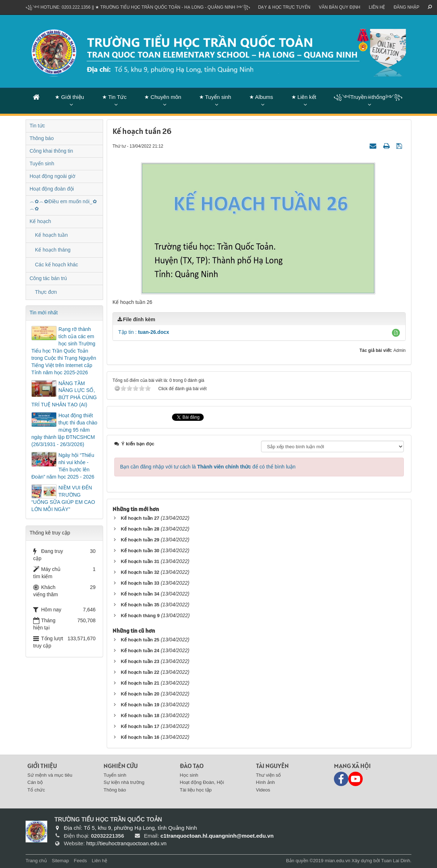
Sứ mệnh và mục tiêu (50, 775)
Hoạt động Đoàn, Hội (202, 782)
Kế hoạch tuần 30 (140, 551)
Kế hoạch (40, 221)
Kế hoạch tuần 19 (140, 705)
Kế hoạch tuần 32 (140, 572)
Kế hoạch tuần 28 (140, 529)
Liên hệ (377, 7)
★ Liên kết (304, 97)
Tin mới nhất (44, 313)
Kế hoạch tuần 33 (140, 583)
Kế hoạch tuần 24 (140, 651)
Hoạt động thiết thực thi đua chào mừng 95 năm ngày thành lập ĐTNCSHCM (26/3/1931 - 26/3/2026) (64, 430)
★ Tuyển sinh (215, 97)
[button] (396, 333)
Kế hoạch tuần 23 (140, 661)
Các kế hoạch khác (57, 265)
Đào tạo (192, 766)
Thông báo (42, 138)
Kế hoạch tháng (53, 250)
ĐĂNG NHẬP (407, 7)
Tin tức (37, 126)
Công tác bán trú (48, 278)
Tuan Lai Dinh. (396, 861)
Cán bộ (35, 782)
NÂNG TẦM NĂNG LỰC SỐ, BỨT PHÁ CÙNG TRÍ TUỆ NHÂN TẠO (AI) (64, 394)
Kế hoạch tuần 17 (140, 726)
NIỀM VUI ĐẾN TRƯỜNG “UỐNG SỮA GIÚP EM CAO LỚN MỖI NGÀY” (63, 498)
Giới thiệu (42, 766)
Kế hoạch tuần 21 (140, 683)
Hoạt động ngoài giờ (52, 176)
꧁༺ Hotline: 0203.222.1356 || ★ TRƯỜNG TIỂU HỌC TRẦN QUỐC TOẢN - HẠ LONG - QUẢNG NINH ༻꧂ (138, 7)
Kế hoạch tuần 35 (140, 605)
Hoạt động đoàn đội (52, 189)
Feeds (80, 861)
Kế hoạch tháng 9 (140, 616)
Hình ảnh (266, 782)
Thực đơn (46, 292)
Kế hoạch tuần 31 (140, 561)
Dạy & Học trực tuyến (284, 7)
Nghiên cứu (121, 766)
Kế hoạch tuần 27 (140, 518)
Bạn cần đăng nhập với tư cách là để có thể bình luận (208, 467)
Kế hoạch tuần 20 (140, 694)
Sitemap (60, 861)
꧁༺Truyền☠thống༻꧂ (368, 97)
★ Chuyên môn (163, 97)
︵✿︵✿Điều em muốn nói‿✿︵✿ (63, 205)
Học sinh (189, 775)
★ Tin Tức (114, 97)
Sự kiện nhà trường (124, 782)
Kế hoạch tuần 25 (140, 640)
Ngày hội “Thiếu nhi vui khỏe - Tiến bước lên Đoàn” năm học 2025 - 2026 (63, 466)
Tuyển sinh (42, 163)
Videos (263, 790)
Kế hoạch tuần (51, 235)
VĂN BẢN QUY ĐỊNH (339, 7)
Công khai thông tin (51, 151)
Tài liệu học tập (196, 790)
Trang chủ (36, 861)
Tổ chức (36, 790)
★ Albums (261, 97)
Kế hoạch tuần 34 (140, 594)
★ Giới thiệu (69, 97)
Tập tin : (144, 332)
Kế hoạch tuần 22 (140, 672)
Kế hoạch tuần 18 (140, 716)
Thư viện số (269, 775)
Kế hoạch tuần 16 (140, 737)
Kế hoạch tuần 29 (140, 540)
